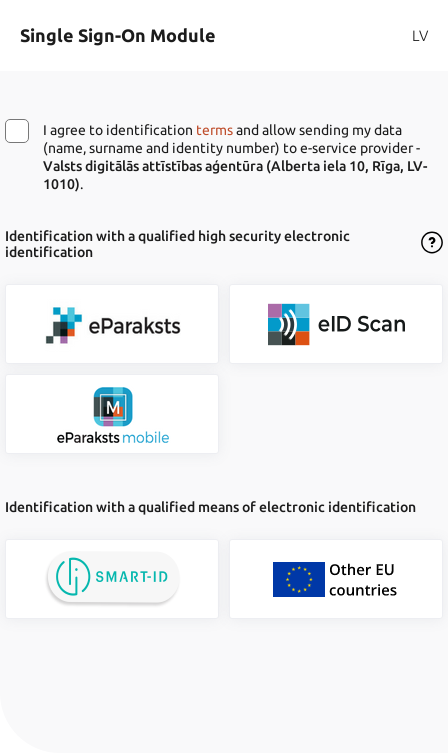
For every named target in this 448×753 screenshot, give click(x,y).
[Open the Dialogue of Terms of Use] (432, 244)
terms (214, 130)
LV (420, 35)
